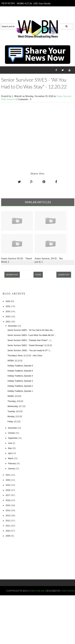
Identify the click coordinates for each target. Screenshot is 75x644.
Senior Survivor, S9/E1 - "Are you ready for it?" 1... (29, 350)
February (12, 464)
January (12, 469)
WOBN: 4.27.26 (24, 3)
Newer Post (12, 275)
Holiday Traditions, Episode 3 (20, 381)
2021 (8, 475)
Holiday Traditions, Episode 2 (20, 386)
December (13, 326)
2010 (8, 531)
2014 (8, 511)
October (12, 433)
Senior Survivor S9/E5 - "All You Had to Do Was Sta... (31, 330)
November (13, 428)
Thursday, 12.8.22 (15, 401)
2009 (8, 536)
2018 (8, 490)
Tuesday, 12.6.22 (15, 411)
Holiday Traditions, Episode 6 (20, 366)
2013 (8, 516)
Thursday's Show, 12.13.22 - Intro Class (25, 356)
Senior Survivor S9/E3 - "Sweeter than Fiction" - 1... (30, 340)
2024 (8, 312)
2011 (8, 526)
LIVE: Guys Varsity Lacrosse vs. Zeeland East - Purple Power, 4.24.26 (33, 8)
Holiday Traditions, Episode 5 (20, 371)
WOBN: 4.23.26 (32, 17)
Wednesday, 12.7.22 (16, 406)
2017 (8, 495)
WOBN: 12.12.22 (15, 361)
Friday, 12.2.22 (14, 422)
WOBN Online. (37, 591)
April (10, 453)
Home (38, 275)
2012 (8, 521)
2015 (8, 505)
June (10, 443)
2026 (8, 301)
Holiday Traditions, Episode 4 (20, 376)
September (13, 438)
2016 (8, 500)
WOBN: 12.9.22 (14, 396)
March (11, 458)
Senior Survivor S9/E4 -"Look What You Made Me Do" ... (32, 335)
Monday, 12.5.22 (15, 417)
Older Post (64, 275)
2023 (8, 317)
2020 (8, 480)
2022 (8, 322)
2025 (8, 306)
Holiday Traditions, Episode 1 (20, 391)
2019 (8, 485)
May (10, 448)
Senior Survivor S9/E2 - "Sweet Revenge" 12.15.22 (30, 345)
